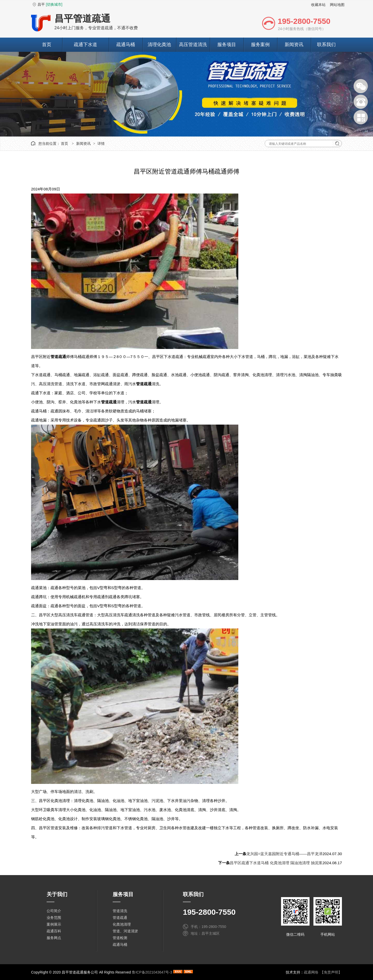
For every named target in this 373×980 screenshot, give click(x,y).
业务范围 (54, 918)
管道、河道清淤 (125, 931)
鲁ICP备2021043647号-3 (152, 972)
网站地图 (337, 5)
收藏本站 (318, 5)
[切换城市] (54, 4)
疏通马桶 (126, 45)
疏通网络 (311, 972)
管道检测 (120, 938)
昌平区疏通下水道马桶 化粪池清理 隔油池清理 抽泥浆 (276, 863)
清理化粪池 (159, 45)
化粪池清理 (122, 924)
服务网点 (54, 938)
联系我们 (326, 45)
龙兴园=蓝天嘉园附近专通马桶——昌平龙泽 (284, 854)
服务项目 (227, 45)
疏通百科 (54, 931)
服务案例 (260, 45)
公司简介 (54, 911)
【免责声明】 (331, 972)
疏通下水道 (85, 45)
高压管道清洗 (193, 45)
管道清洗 (120, 911)
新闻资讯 (294, 45)
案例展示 (54, 924)
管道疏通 (120, 918)
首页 (47, 45)
